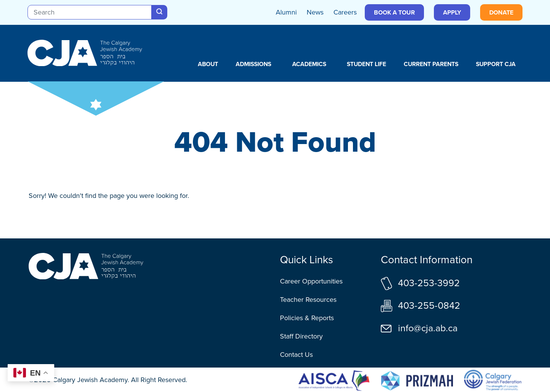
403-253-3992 (429, 283)
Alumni (286, 12)
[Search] (90, 12)
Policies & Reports (307, 318)
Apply (452, 12)
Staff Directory (301, 336)
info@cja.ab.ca (428, 328)
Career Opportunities (311, 281)
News (315, 12)
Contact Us (296, 355)
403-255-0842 (429, 305)
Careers (345, 12)
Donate (501, 12)
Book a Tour (394, 12)
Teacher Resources (308, 300)
